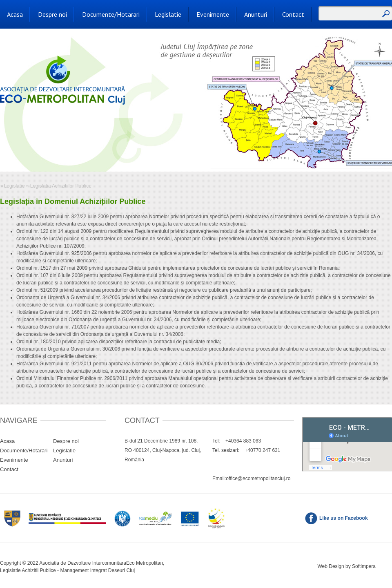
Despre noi (52, 14)
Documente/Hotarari (111, 14)
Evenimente (213, 14)
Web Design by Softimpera (346, 566)
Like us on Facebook (344, 518)
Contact (293, 14)
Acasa (15, 14)
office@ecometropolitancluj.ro (258, 478)
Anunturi (256, 14)
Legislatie (168, 14)
